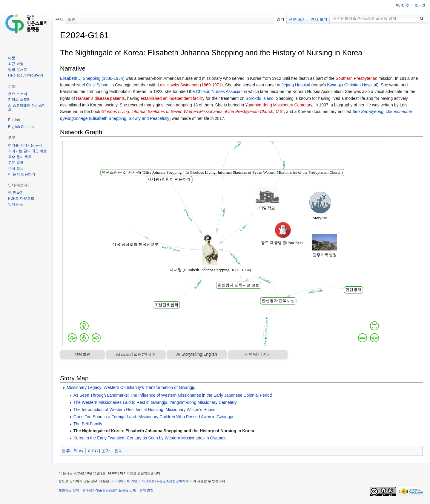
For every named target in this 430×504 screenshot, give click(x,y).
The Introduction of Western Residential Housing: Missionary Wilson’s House (145, 410)
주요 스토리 (17, 94)
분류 (66, 451)
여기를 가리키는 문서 (25, 145)
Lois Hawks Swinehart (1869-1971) (190, 85)
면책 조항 (146, 490)
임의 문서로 (17, 70)
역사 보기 (319, 19)
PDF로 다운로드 (21, 198)
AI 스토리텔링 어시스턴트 (27, 108)
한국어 (406, 5)
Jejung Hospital (296, 85)
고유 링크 (16, 163)
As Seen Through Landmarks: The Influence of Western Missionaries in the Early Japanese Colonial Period (173, 395)
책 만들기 (16, 193)
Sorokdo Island (260, 98)
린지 (119, 451)
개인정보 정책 (69, 490)
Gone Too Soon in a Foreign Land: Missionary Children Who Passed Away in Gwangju (153, 417)
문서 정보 (16, 169)
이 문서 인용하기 (22, 174)
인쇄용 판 (16, 204)
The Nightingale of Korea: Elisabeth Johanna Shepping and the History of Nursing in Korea (164, 431)
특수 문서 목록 (20, 157)
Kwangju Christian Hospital (352, 85)
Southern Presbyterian (356, 78)
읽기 (280, 19)
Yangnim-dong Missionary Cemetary (279, 105)
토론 (72, 19)
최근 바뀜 (16, 64)
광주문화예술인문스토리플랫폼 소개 (109, 490)
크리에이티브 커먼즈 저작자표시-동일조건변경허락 (148, 481)
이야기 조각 (99, 451)
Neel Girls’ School (93, 85)
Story (78, 451)
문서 (59, 19)
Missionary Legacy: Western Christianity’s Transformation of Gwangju (131, 387)
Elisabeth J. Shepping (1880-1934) (92, 78)
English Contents (22, 127)
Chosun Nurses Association (221, 91)
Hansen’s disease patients (100, 98)
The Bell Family (88, 424)
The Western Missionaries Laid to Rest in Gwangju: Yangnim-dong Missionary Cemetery (155, 402)
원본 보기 (297, 19)
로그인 (420, 5)
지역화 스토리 (19, 100)
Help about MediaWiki (26, 75)
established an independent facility (173, 98)
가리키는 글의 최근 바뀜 (27, 151)
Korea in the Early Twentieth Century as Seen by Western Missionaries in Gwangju (150, 438)
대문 (12, 58)
